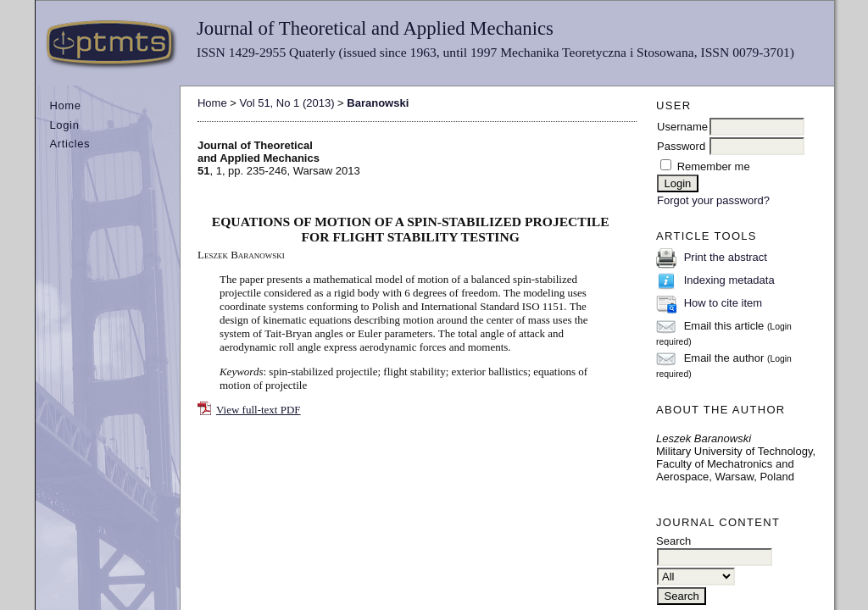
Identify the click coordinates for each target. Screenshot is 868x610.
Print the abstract (726, 257)
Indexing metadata (729, 280)
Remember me (714, 166)
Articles (70, 144)
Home (65, 105)
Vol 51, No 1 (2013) (287, 103)
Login (64, 125)
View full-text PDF (259, 410)
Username (682, 127)
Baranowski (378, 103)
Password (681, 146)
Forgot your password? (713, 200)
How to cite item (723, 303)
